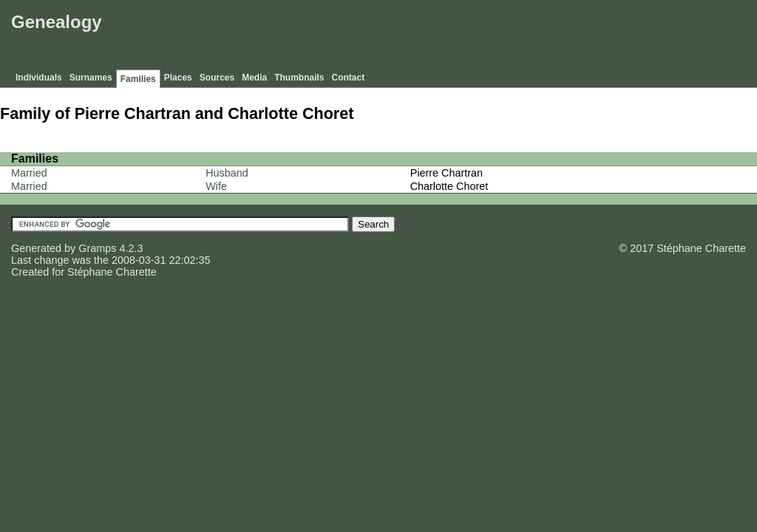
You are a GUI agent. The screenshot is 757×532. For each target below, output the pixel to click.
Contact (349, 78)
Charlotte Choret (449, 186)
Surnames (91, 78)
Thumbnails (299, 78)
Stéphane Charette (112, 272)
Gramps (97, 248)
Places (178, 78)
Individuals (39, 78)
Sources (217, 78)
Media (254, 78)
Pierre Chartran (447, 173)
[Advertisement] (484, 37)
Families (138, 79)
